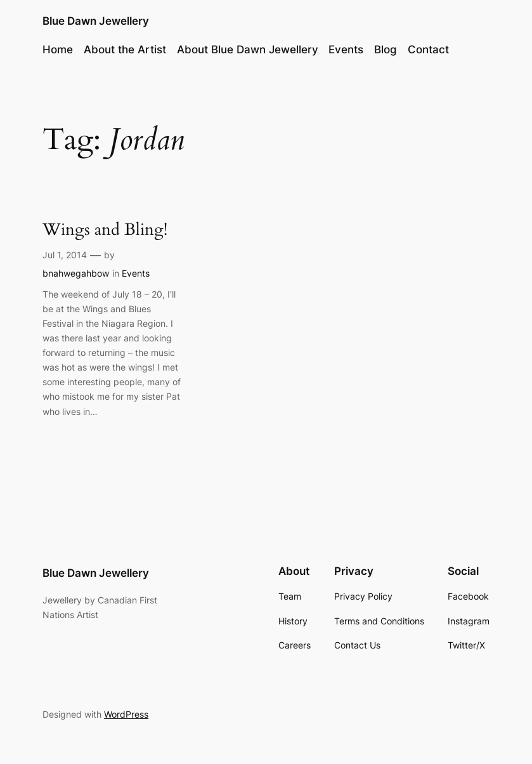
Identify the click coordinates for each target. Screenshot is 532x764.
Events (136, 273)
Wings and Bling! (105, 230)
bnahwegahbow (76, 273)
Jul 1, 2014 (65, 255)
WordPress (126, 714)
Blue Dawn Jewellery (96, 21)
